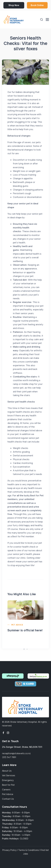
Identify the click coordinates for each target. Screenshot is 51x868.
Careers (6, 790)
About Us (7, 771)
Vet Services (9, 775)
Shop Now (14, 5)
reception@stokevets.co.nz (16, 753)
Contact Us (8, 799)
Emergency (8, 780)
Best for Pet (8, 785)
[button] (24, 649)
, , (22, 747)
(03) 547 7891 (9, 757)
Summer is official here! (25, 630)
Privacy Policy (9, 850)
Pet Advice (17, 625)
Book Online (37, 5)
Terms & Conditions (29, 850)
